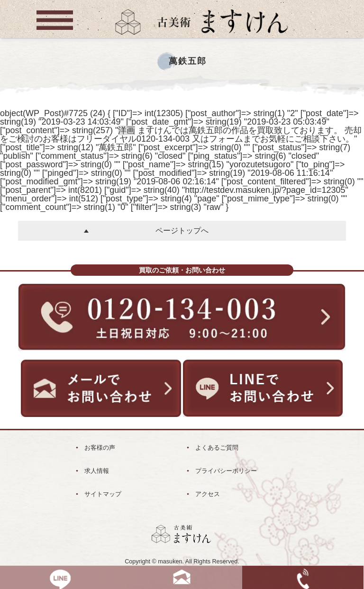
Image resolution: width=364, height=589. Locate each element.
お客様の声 (100, 448)
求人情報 (97, 471)
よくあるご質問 (217, 448)
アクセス (208, 494)
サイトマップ (103, 494)
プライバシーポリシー (226, 471)
